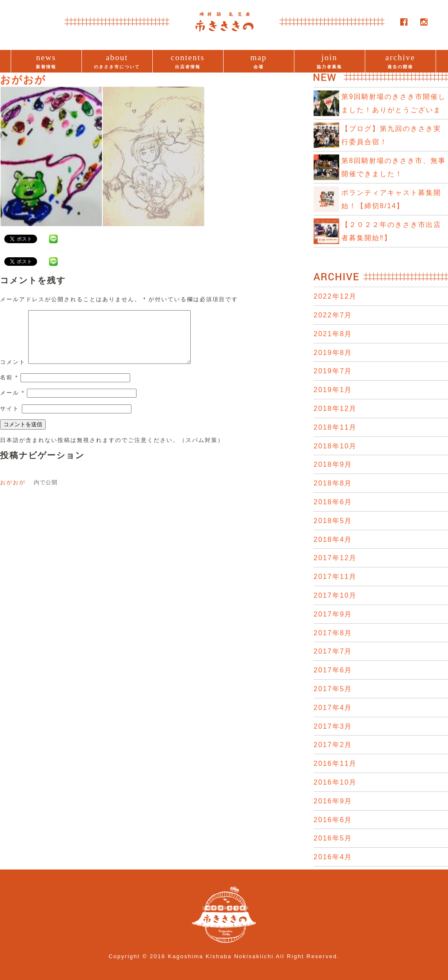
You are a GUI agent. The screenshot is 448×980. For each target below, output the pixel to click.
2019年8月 (333, 353)
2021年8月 (333, 334)
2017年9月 (333, 614)
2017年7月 (333, 651)
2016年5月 (333, 838)
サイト (10, 419)
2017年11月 (335, 577)
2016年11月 (335, 763)
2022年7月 (333, 315)
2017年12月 (335, 558)
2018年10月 (335, 446)
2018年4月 (333, 539)
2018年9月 (333, 464)
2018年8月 (333, 483)
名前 (9, 388)
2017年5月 (333, 689)
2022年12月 (335, 296)
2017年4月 (333, 708)
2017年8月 (333, 633)
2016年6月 (333, 820)
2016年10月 (335, 782)
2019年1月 (333, 390)
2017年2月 (333, 745)
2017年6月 (333, 670)
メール (12, 403)
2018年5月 (333, 521)
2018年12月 (335, 409)
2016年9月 (333, 801)
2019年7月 (333, 371)
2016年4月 (333, 857)
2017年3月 (333, 726)
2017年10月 (335, 595)
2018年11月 (335, 427)
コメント (13, 372)
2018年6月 (333, 502)
